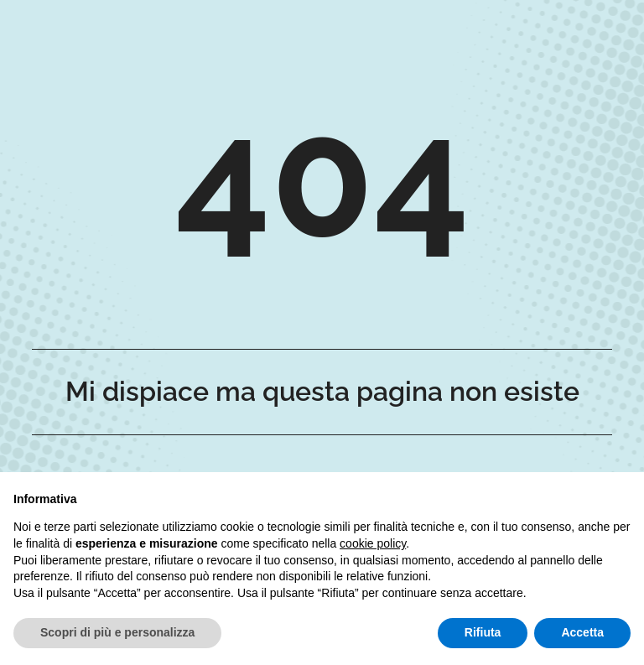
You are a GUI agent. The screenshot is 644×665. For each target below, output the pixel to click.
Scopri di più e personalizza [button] (117, 632)
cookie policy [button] (373, 543)
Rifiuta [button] (483, 632)
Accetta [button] (582, 632)
